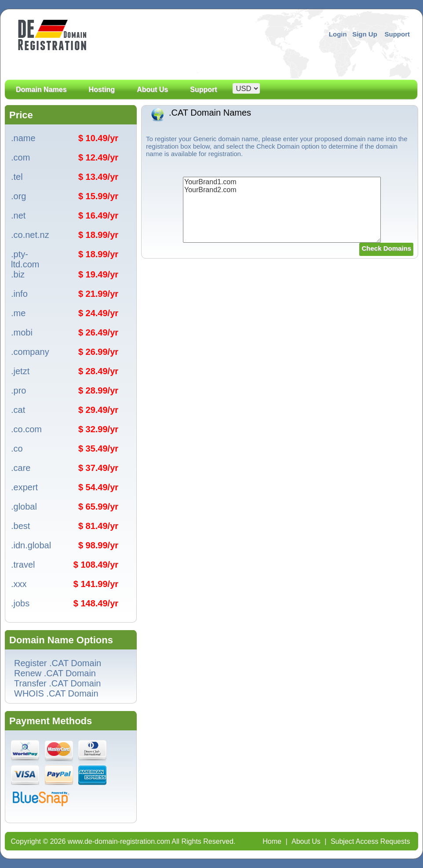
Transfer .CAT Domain (57, 683)
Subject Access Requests (370, 841)
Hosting (102, 90)
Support (397, 34)
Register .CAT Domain (58, 663)
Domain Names (41, 99)
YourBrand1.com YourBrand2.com (282, 210)
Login (338, 34)
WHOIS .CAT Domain (56, 693)
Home (272, 841)
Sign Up (365, 34)
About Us (152, 99)
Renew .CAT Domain (55, 673)
